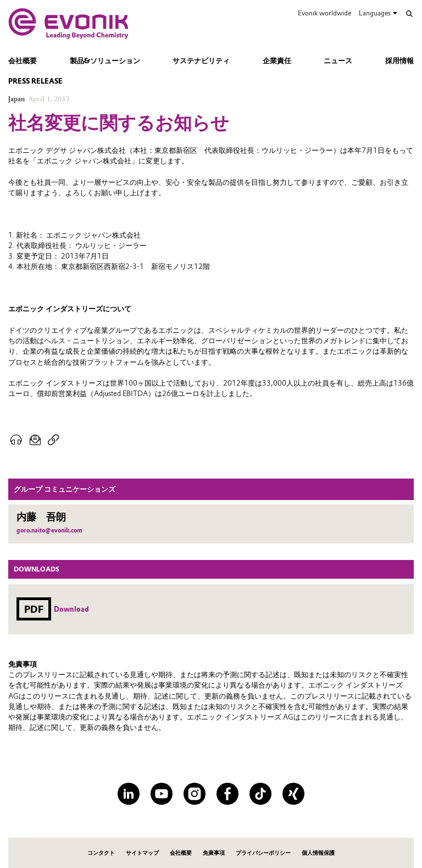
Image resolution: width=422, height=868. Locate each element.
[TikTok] (260, 794)
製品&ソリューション (105, 61)
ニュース (338, 61)
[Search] (409, 14)
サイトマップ (142, 853)
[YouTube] (162, 794)
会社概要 (23, 61)
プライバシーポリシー (263, 853)
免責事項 (214, 853)
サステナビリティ (201, 61)
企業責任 (277, 61)
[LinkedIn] (129, 794)
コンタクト (101, 853)
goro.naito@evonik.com (49, 531)
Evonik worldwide (324, 13)
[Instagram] (195, 794)
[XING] (293, 794)
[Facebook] (227, 794)
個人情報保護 (318, 853)
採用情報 (399, 61)
